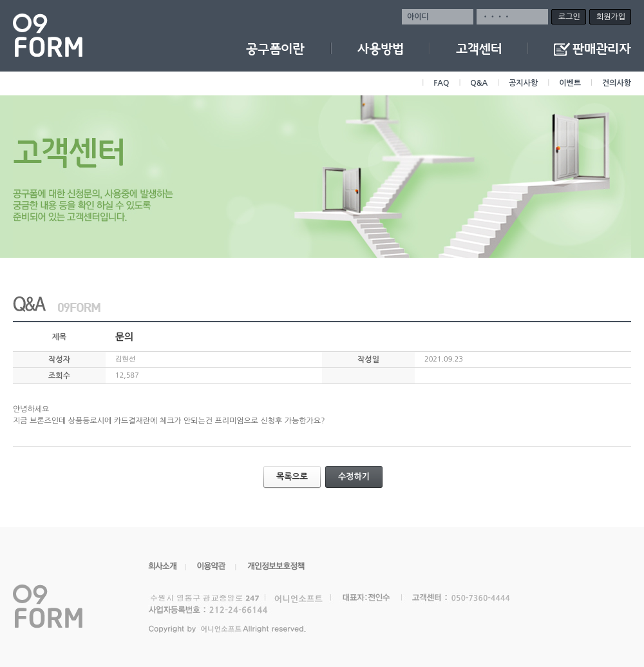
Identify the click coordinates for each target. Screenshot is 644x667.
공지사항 (523, 83)
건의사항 (617, 83)
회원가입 (611, 17)
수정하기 (359, 477)
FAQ (441, 83)
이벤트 (570, 83)
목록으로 (298, 477)
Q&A (479, 83)
